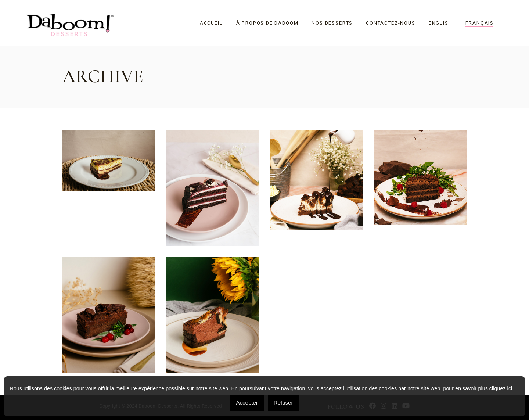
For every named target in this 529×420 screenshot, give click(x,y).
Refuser (283, 403)
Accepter (247, 403)
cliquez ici (501, 388)
